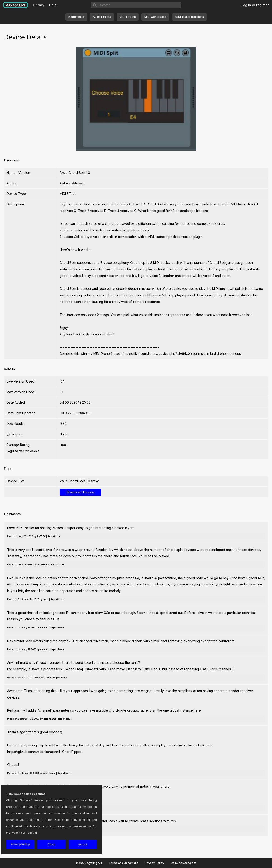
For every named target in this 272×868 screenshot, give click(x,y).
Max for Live (16, 5)
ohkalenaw (43, 564)
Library (39, 5)
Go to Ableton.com (183, 863)
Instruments (76, 17)
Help (53, 5)
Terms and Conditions (123, 863)
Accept (83, 844)
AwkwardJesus (72, 183)
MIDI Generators (155, 17)
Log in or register (255, 5)
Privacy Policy (154, 863)
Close (52, 844)
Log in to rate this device (23, 451)
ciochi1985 (45, 678)
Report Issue (54, 536)
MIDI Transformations (189, 17)
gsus (46, 599)
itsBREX (41, 536)
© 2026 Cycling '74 (89, 863)
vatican (44, 627)
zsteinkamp (50, 719)
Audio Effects (102, 17)
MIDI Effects (128, 17)
